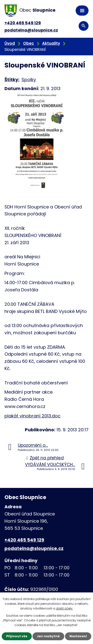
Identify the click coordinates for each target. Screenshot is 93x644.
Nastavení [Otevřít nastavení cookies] (78, 636)
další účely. (65, 608)
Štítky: (12, 80)
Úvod (10, 43)
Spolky (29, 80)
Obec (29, 43)
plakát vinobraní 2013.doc (32, 416)
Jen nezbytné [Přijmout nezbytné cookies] (48, 636)
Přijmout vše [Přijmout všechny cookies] (17, 636)
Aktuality (51, 43)
